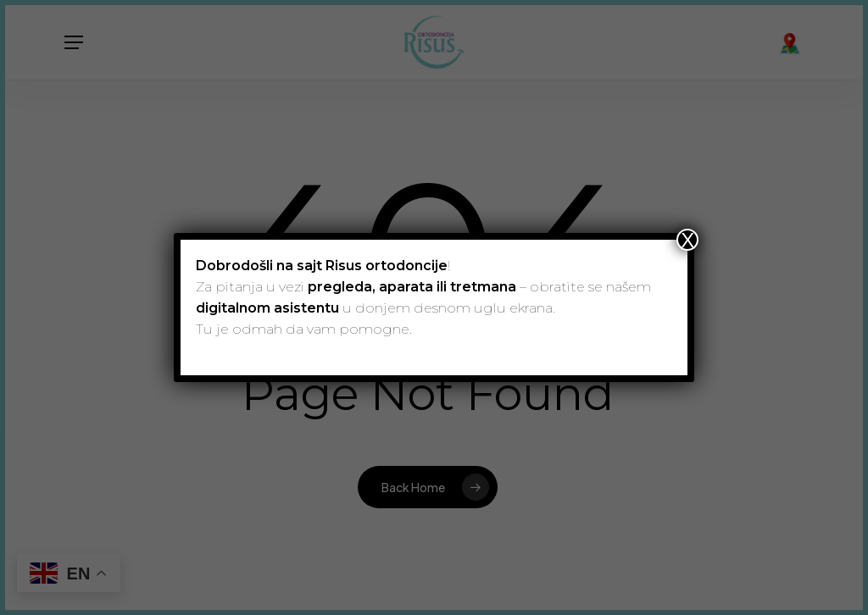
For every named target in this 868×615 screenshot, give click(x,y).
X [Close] (687, 240)
